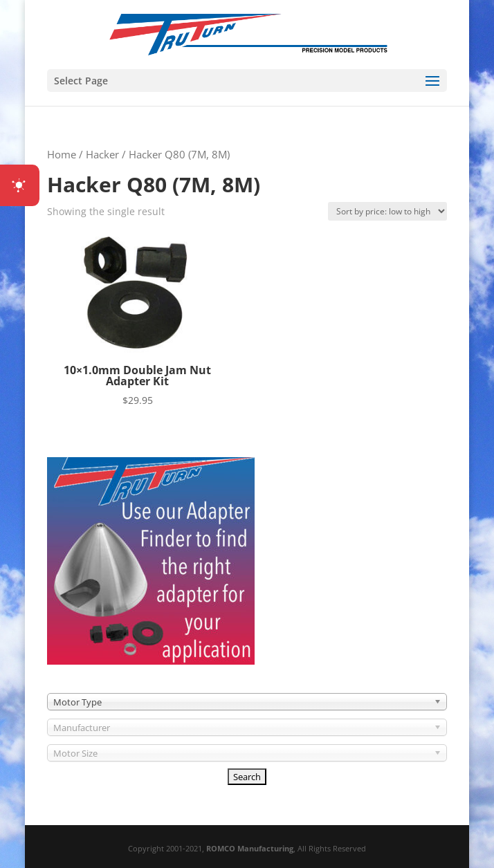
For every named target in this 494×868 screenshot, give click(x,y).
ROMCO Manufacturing (250, 848)
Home (62, 154)
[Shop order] (387, 211)
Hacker (102, 154)
